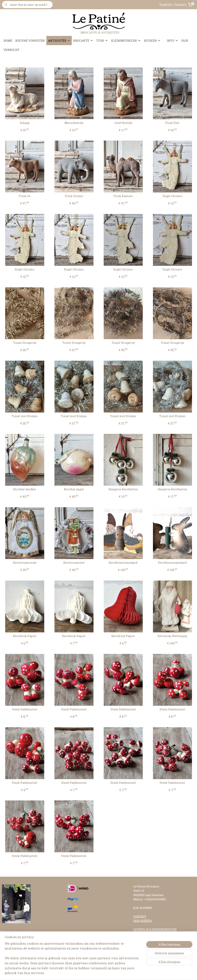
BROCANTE (83, 41)
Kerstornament (74, 563)
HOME (8, 41)
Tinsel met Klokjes (25, 416)
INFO (172, 41)
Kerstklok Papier (25, 636)
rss (95, 973)
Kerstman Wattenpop (172, 636)
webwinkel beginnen (108, 973)
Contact (180, 5)
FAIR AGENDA (143, 921)
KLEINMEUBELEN (126, 41)
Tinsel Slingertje (25, 343)
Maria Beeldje (74, 123)
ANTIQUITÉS (59, 41)
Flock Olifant (74, 196)
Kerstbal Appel (74, 489)
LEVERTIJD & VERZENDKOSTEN (155, 929)
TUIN (102, 41)
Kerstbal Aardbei (25, 489)
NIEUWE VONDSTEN (30, 41)
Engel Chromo (172, 196)
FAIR (185, 41)
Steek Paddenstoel (25, 710)
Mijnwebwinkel (141, 973)
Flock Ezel (172, 123)
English (165, 5)
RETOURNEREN (144, 934)
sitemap (88, 973)
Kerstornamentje (25, 563)
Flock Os (25, 196)
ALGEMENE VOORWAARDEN (152, 938)
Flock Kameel (123, 196)
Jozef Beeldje (123, 123)
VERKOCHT (11, 50)
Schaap (25, 123)
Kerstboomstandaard (123, 563)
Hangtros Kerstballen (123, 489)
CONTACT (140, 917)
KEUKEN (152, 41)
